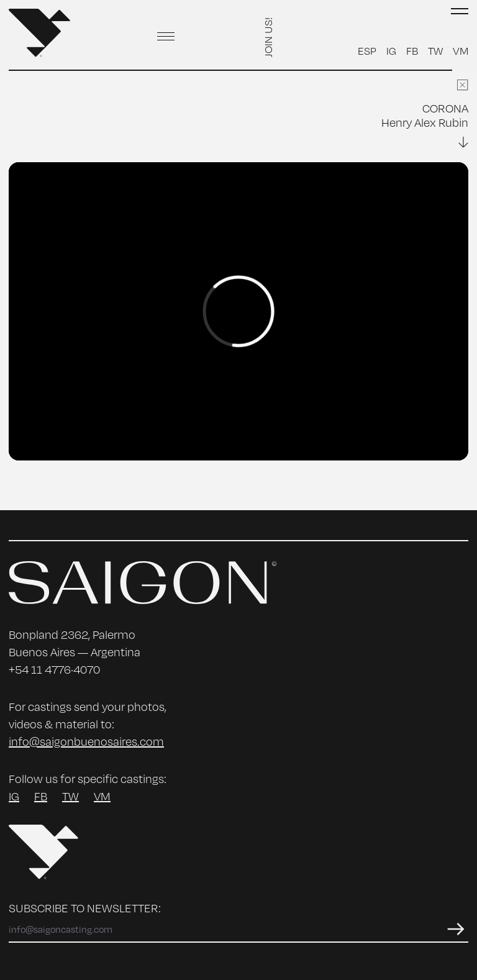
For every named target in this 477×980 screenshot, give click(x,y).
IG (391, 50)
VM (461, 50)
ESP (367, 50)
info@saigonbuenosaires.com (86, 741)
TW (435, 50)
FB (412, 50)
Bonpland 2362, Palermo (72, 634)
